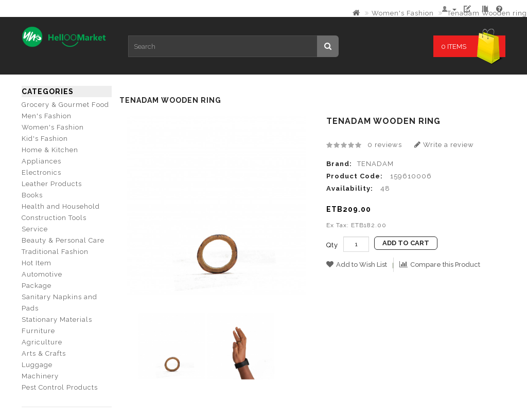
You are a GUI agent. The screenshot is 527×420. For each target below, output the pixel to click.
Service (35, 229)
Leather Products (52, 184)
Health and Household (61, 206)
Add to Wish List (357, 264)
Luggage (37, 365)
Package (37, 286)
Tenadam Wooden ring (486, 13)
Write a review (444, 145)
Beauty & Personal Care (63, 240)
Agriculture (42, 342)
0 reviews (385, 145)
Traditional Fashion (55, 252)
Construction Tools (54, 218)
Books (32, 195)
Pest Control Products (60, 387)
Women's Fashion (403, 13)
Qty (332, 245)
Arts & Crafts (44, 353)
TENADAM (375, 164)
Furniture (38, 331)
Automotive (42, 274)
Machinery (40, 376)
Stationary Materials (57, 319)
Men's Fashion (47, 116)
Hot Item (37, 263)
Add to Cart (406, 243)
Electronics (41, 172)
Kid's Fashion (45, 139)
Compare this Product (440, 264)
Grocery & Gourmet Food (65, 105)
